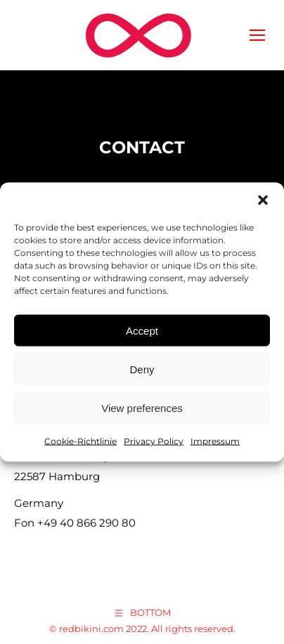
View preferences (142, 407)
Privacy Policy (154, 441)
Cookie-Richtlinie (80, 441)
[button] (263, 200)
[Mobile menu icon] (257, 35)
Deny (142, 369)
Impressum (215, 441)
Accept (142, 330)
